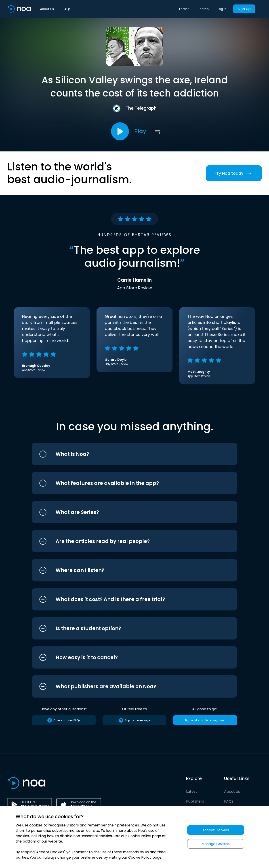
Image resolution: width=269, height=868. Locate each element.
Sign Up (244, 9)
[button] (126, 454)
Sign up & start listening (205, 720)
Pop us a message (134, 720)
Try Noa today (234, 173)
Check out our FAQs (64, 720)
